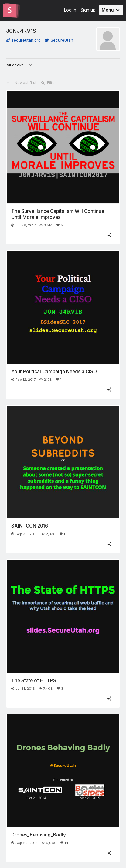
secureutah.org (23, 40)
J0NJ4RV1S (21, 31)
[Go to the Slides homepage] (10, 10)
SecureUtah (59, 40)
